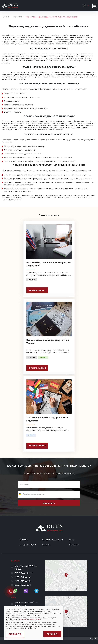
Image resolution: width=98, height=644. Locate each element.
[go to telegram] (36, 591)
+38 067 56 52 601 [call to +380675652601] (23, 581)
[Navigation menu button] (94, 6)
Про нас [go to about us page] (47, 545)
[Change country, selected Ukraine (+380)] (20, 494)
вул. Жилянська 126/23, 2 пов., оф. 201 (26, 604)
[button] (66, 575)
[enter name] (49, 484)
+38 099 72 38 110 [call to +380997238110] (22, 577)
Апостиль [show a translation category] (43, 357)
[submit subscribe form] (49, 503)
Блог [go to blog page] (72, 539)
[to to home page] (10, 6)
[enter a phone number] (49, 494)
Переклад (17, 17)
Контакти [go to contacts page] (74, 545)
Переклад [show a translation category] (32, 280)
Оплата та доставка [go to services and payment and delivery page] (53, 539)
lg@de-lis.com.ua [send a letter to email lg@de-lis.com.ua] (23, 585)
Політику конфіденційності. (31, 620)
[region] (34, 619)
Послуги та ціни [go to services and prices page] (27, 545)
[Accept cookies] (52, 634)
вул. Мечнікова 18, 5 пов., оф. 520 (26, 567)
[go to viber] (26, 591)
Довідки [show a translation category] (31, 435)
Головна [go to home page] (5, 17)
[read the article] (37, 290)
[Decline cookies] (15, 634)
